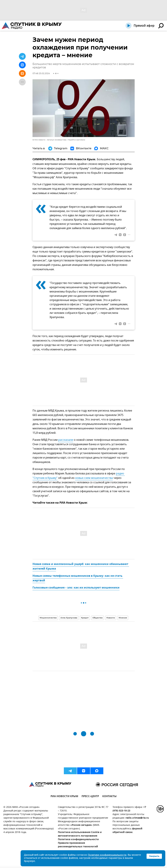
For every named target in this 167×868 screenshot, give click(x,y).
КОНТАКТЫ (109, 797)
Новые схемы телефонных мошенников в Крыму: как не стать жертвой (78, 578)
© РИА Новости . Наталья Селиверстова (49, 140)
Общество (98, 618)
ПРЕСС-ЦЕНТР (90, 797)
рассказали (66, 440)
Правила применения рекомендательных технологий (78, 845)
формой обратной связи (127, 831)
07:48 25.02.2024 (41, 73)
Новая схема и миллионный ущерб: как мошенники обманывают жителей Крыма (81, 567)
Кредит (85, 618)
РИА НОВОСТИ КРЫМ (64, 797)
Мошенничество (48, 618)
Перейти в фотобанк (77, 140)
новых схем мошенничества (94, 478)
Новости (111, 618)
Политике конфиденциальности (107, 855)
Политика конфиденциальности (78, 840)
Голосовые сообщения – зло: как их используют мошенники (76, 588)
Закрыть (154, 856)
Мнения (123, 618)
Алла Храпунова (69, 618)
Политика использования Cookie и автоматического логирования (80, 834)
